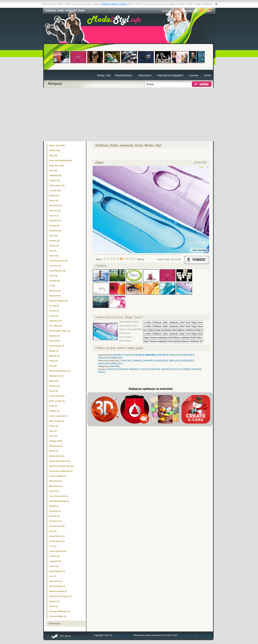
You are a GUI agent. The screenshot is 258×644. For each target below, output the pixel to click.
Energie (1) (54, 516)
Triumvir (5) (55, 281)
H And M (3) (55, 341)
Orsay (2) (54, 426)
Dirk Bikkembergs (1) (59, 501)
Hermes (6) (54, 241)
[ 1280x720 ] (125, 361)
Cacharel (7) (55, 221)
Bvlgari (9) (54, 196)
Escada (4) (54, 306)
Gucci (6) (53, 236)
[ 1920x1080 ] (187, 361)
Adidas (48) (55, 150)
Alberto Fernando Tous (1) (62, 466)
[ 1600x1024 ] (161, 361)
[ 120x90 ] (186, 369)
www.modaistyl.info (123, 635)
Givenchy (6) (55, 231)
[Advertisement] (129, 114)
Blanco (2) (54, 381)
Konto (208, 75)
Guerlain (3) (55, 336)
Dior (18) (53, 170)
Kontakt (192, 635)
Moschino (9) (55, 206)
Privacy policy (205, 635)
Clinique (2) (55, 386)
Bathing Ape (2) (57, 376)
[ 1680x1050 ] (174, 361)
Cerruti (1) (54, 491)
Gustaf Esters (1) (57, 536)
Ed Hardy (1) (55, 511)
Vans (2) (53, 431)
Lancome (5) (55, 266)
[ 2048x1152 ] (116, 364)
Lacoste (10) (55, 191)
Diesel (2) (54, 391)
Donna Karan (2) (57, 396)
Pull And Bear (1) (57, 586)
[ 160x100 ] (154, 369)
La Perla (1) (55, 556)
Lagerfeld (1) (55, 561)
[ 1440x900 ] (149, 361)
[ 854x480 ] (115, 366)
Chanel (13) (55, 180)
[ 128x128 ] (175, 369)
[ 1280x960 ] (162, 355)
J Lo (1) (53, 546)
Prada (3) (53, 361)
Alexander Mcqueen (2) (60, 371)
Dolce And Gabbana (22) (61, 160)
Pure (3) (53, 366)
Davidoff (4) (55, 296)
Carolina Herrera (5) (58, 261)
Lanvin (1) (54, 566)
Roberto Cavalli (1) (58, 591)
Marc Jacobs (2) (57, 421)
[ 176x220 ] (144, 369)
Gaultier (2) (54, 411)
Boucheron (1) (56, 486)
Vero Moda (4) (56, 326)
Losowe (194, 75)
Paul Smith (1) (56, 581)
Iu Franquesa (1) (57, 541)
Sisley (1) (54, 606)
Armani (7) (54, 216)
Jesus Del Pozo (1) (58, 551)
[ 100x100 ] (196, 369)
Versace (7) (54, 226)
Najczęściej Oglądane (170, 75)
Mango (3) (54, 351)
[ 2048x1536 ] (116, 358)
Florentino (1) (56, 521)
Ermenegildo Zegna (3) (60, 331)
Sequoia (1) (55, 601)
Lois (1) (53, 576)
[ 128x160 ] (165, 369)
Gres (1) (53, 531)
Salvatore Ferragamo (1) (61, 596)
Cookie (182, 635)
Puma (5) (53, 276)
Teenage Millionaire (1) (60, 611)
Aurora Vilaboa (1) (58, 476)
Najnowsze (145, 75)
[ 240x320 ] (133, 369)
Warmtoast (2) (56, 446)
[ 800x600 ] (138, 355)
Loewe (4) (54, 316)
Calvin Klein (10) (57, 186)
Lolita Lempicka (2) (58, 416)
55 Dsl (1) (54, 451)
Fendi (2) (53, 406)
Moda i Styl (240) (57, 145)
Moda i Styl (104, 75)
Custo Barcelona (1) (59, 496)
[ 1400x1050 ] (187, 355)
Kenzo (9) (54, 201)
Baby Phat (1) (56, 481)
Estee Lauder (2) (57, 401)
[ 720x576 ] (127, 355)
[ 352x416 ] (112, 369)
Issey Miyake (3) (57, 346)
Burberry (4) (55, 291)
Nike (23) (53, 155)
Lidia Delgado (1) (57, 571)
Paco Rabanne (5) (58, 271)
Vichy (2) (53, 436)
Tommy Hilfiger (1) (58, 616)
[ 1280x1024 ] (174, 355)
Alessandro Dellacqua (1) (61, 471)
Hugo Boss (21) (57, 165)
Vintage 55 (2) (56, 441)
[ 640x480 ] (117, 355)
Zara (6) (53, 251)
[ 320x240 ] (122, 369)
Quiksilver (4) (56, 321)
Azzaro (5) (54, 256)
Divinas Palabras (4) (59, 301)
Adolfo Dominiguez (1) (60, 461)
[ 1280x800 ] (137, 361)
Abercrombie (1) (57, 456)
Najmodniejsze (124, 75)
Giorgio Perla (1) (57, 526)
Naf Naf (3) (54, 356)
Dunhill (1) (54, 506)
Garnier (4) (54, 311)
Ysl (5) (52, 286)
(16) (55, 175)
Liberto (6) (54, 246)
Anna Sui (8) (55, 211)
